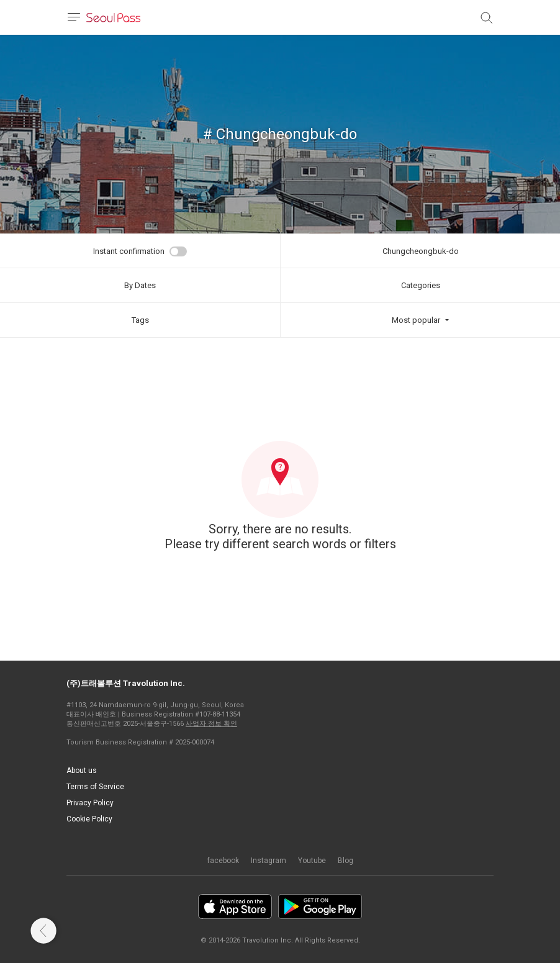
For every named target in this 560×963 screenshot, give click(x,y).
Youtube (312, 861)
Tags (140, 320)
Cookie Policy (89, 819)
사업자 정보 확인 (211, 724)
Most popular (416, 320)
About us (82, 771)
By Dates (140, 285)
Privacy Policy (90, 803)
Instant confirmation (129, 251)
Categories (421, 285)
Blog (345, 861)
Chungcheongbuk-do (421, 251)
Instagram (269, 861)
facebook (223, 861)
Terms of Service (95, 787)
